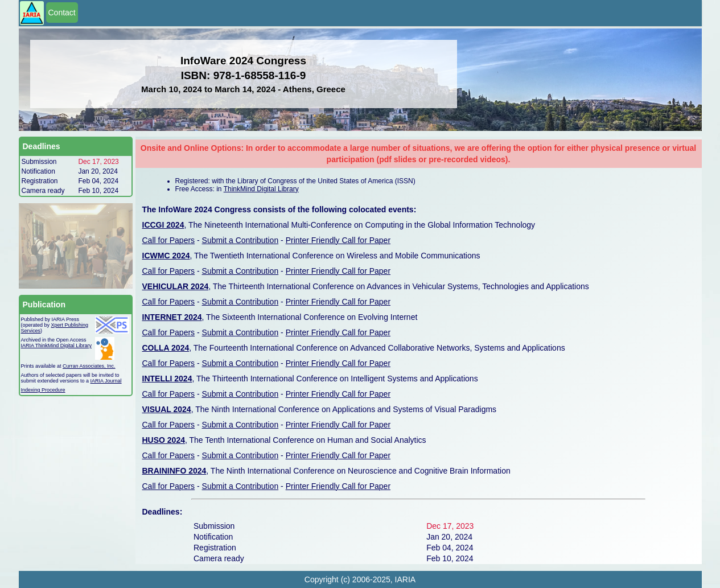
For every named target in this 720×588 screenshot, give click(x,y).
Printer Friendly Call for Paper (338, 240)
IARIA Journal (106, 381)
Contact (62, 13)
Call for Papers (169, 240)
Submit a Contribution (240, 240)
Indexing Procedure (43, 390)
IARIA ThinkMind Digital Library (56, 346)
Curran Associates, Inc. (89, 366)
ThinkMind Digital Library (261, 189)
